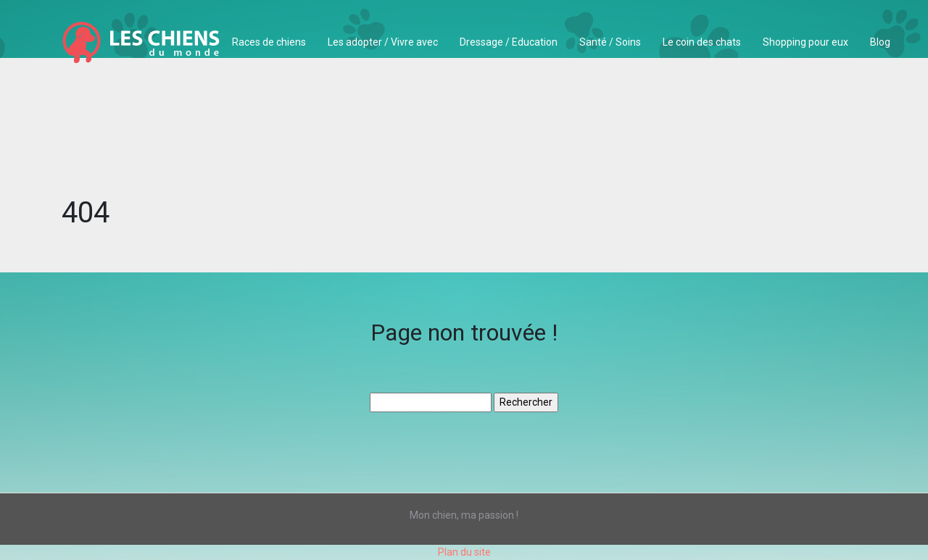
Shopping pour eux (805, 42)
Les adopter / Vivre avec (383, 42)
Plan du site (464, 552)
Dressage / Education (509, 42)
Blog (880, 42)
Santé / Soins (610, 42)
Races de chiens (269, 42)
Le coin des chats (702, 42)
